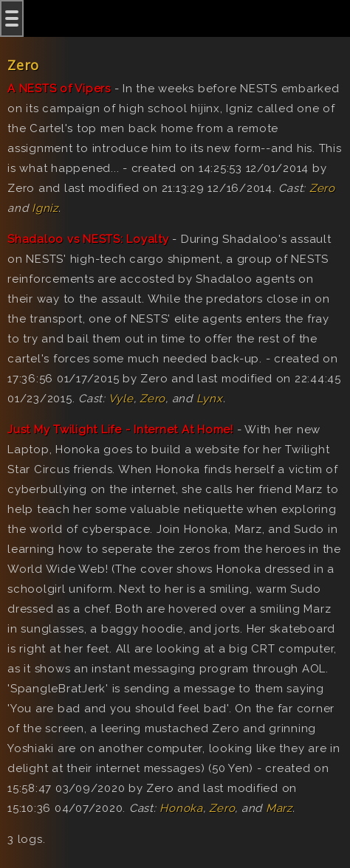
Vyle (121, 399)
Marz (279, 808)
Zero (322, 188)
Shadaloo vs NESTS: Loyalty (88, 239)
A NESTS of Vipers (59, 89)
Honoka (181, 808)
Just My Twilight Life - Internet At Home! (120, 430)
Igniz (45, 208)
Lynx (210, 399)
